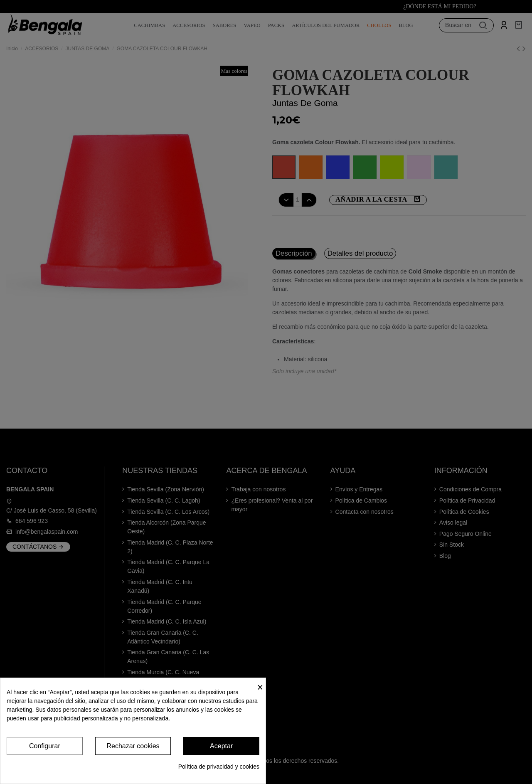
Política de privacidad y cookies (219, 767)
